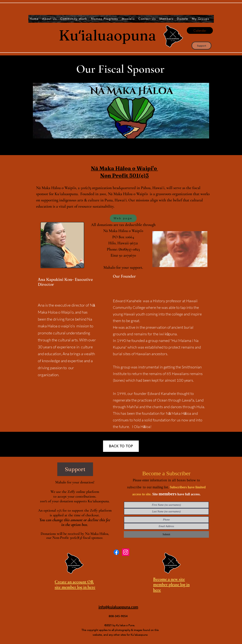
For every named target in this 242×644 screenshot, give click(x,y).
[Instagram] (126, 552)
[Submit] (166, 534)
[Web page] (123, 218)
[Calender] (200, 30)
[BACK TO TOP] (121, 446)
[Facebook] (116, 552)
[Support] (201, 46)
